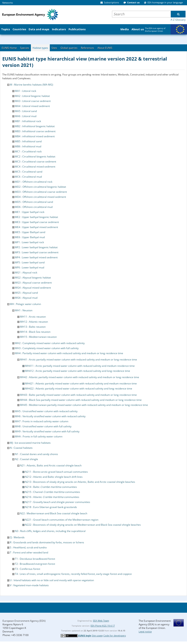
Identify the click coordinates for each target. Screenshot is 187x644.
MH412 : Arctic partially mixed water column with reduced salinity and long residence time (78, 371)
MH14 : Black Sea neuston (35, 332)
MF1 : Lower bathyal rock (29, 242)
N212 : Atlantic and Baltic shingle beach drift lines (54, 477)
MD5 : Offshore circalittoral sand (34, 202)
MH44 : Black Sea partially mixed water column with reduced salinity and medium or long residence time (81, 400)
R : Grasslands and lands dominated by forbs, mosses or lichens (47, 542)
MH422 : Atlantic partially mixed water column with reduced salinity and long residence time (79, 389)
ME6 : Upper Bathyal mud (30, 237)
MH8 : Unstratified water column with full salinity (43, 426)
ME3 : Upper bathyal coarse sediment (37, 222)
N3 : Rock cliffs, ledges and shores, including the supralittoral (50, 531)
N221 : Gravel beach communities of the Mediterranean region (62, 520)
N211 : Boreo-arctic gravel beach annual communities (56, 472)
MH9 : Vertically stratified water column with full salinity (47, 431)
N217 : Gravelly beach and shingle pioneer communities (58, 502)
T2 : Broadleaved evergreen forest (35, 564)
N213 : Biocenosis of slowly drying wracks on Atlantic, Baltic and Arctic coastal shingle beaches (80, 482)
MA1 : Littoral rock (26, 91)
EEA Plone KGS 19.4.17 (103, 626)
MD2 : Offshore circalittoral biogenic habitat (40, 187)
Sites (54, 48)
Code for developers (115, 635)
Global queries (69, 48)
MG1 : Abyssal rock (26, 273)
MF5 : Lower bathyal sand (30, 262)
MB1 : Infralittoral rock (28, 121)
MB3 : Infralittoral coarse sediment (35, 131)
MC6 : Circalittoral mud (28, 177)
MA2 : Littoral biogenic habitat (32, 96)
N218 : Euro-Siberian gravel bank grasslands (51, 507)
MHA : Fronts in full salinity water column (39, 436)
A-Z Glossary (178, 20)
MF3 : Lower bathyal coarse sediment (37, 252)
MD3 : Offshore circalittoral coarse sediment (41, 192)
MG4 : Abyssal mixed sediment (33, 288)
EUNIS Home (9, 48)
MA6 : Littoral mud (26, 116)
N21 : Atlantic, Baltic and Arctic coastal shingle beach (51, 465)
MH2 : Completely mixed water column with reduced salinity (50, 343)
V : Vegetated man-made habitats (29, 585)
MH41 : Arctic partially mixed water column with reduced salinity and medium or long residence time (78, 360)
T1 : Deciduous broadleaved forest (35, 559)
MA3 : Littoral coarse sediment (33, 101)
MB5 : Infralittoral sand (28, 141)
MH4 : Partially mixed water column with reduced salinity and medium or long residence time (69, 353)
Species (25, 48)
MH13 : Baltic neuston (33, 327)
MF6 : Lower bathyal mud (30, 267)
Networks (8, 3)
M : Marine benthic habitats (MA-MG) (32, 85)
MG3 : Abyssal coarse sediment (33, 283)
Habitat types (40, 48)
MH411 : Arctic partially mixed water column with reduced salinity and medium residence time (80, 366)
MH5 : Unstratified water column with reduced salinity (46, 411)
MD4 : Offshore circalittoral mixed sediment (40, 197)
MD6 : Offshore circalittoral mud (34, 207)
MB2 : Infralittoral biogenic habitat (35, 126)
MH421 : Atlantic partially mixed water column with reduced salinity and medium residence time (81, 383)
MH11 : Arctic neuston (33, 317)
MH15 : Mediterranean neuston (38, 337)
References (88, 48)
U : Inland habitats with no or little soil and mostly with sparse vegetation (52, 580)
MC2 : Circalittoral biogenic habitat (35, 156)
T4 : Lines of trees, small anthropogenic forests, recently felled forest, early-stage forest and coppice (73, 574)
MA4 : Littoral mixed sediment (32, 106)
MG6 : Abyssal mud (26, 298)
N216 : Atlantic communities (52, 497)
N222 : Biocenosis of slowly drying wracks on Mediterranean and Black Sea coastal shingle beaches (83, 525)
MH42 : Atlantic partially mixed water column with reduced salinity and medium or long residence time (80, 377)
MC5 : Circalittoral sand (29, 172)
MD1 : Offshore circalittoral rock (34, 182)
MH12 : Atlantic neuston (34, 322)
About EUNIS (105, 48)
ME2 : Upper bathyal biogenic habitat (36, 217)
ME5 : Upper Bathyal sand (30, 232)
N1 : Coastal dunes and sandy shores (36, 454)
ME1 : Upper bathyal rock (30, 212)
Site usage (97, 635)
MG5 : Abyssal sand (26, 293)
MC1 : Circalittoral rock (28, 151)
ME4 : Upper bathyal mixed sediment (36, 227)
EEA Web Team (101, 621)
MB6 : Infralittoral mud (28, 146)
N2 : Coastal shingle (26, 459)
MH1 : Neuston (24, 310)
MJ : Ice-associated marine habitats (30, 443)
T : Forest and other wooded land (29, 552)
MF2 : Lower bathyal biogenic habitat (36, 247)
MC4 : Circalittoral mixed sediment (35, 167)
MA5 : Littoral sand (26, 111)
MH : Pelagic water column (25, 304)
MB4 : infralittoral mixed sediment (35, 136)
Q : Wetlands (17, 537)
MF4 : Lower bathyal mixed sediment (36, 257)
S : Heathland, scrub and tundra (28, 547)
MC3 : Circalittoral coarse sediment (36, 162)
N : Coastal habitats (21, 448)
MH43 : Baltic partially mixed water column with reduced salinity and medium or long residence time (78, 395)
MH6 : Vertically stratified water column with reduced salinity (50, 416)
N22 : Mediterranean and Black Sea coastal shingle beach (54, 513)
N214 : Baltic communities (51, 487)
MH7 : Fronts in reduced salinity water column (42, 421)
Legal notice (145, 631)
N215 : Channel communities (53, 492)
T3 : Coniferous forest (28, 569)
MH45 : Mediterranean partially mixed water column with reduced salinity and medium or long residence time (84, 405)
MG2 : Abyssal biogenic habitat (33, 278)
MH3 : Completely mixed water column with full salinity (47, 348)
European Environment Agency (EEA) (24, 621)
